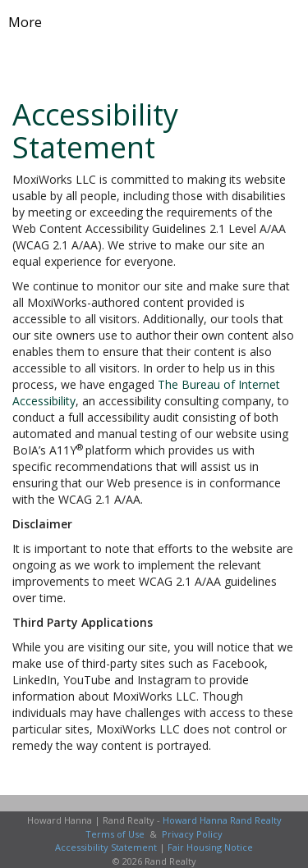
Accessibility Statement (106, 847)
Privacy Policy (192, 834)
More (25, 22)
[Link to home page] (154, 22)
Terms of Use (115, 834)
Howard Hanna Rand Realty (222, 820)
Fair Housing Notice (210, 847)
